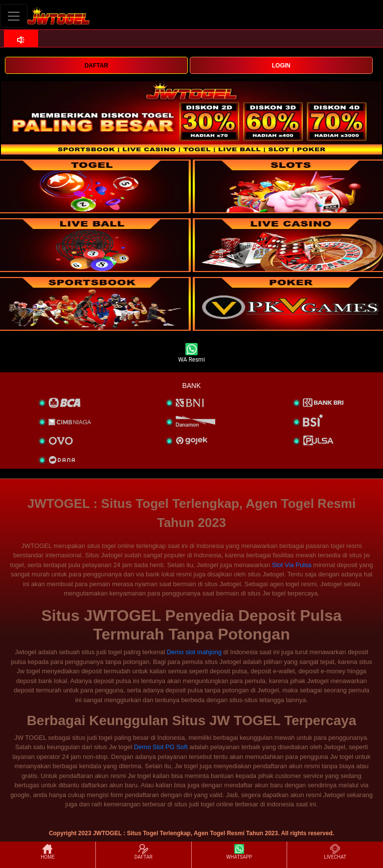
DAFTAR (96, 66)
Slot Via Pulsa (292, 565)
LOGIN (281, 66)
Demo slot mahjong (194, 652)
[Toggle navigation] (14, 16)
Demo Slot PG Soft (161, 747)
